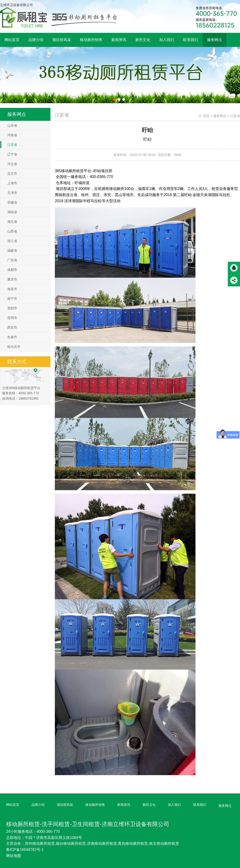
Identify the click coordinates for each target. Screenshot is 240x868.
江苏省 (12, 145)
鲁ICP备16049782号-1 (25, 850)
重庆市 (12, 279)
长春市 (12, 337)
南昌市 (12, 289)
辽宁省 (12, 154)
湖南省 (12, 212)
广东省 (12, 260)
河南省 (12, 135)
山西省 (12, 231)
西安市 (12, 327)
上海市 (12, 183)
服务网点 (220, 116)
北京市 (12, 174)
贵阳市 (12, 308)
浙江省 (12, 241)
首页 (206, 116)
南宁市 (12, 299)
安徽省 (12, 202)
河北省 (12, 164)
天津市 (12, 193)
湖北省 (12, 222)
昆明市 (12, 318)
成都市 (12, 270)
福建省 (12, 250)
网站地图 (14, 856)
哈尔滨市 (14, 347)
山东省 (12, 125)
